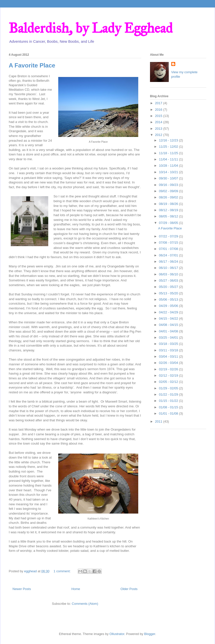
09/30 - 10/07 (169, 178)
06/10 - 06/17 (169, 268)
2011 (159, 421)
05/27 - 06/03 (169, 281)
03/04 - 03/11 (169, 356)
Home (76, 589)
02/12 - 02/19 (169, 375)
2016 (159, 110)
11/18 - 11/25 (169, 153)
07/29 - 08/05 (169, 223)
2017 (159, 103)
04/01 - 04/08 (169, 331)
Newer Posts (22, 589)
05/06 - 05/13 (169, 300)
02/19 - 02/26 (169, 369)
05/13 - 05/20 (169, 293)
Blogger (150, 634)
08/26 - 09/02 (169, 197)
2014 (159, 122)
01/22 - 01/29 (169, 394)
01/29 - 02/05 (169, 388)
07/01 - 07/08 (169, 249)
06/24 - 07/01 (169, 255)
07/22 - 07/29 (169, 236)
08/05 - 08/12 (169, 216)
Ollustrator (117, 634)
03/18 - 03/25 (169, 344)
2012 (159, 135)
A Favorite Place (32, 65)
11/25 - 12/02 (169, 147)
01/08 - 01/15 (169, 407)
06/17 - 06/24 (169, 262)
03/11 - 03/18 (169, 350)
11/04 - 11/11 (169, 159)
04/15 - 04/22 (169, 319)
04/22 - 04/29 (169, 312)
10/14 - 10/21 (169, 172)
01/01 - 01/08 (169, 413)
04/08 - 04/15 (169, 325)
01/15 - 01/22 (169, 401)
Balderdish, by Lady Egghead (91, 28)
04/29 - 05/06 (169, 306)
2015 (159, 116)
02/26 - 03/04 (169, 363)
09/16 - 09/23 (169, 185)
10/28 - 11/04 (169, 166)
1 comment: (62, 571)
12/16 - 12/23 (169, 140)
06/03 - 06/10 (169, 274)
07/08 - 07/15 (169, 243)
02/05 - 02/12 (169, 382)
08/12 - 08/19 (169, 210)
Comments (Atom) (85, 604)
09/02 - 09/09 (169, 191)
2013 (159, 129)
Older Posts (129, 589)
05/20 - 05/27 (169, 287)
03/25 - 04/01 (169, 337)
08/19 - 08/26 (169, 204)
